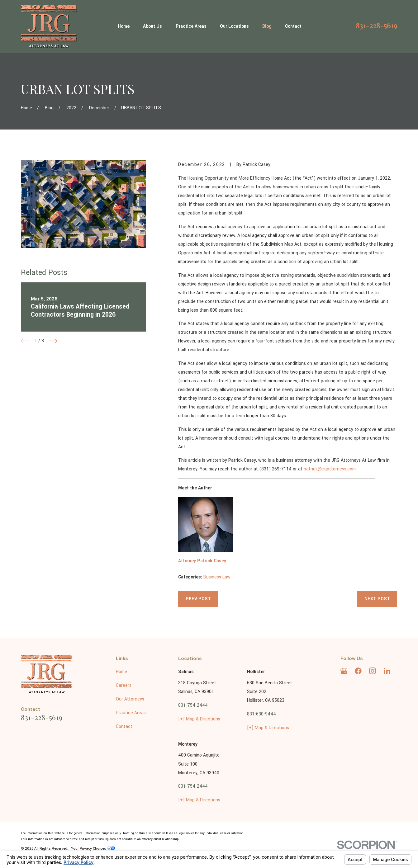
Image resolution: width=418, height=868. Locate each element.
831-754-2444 (193, 705)
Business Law (217, 577)
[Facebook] (358, 671)
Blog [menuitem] (267, 26)
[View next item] (53, 341)
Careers (124, 685)
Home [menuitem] (124, 26)
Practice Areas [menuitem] (191, 26)
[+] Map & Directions (199, 719)
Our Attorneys (130, 699)
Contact (124, 726)
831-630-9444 (261, 714)
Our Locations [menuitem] (234, 26)
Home (121, 672)
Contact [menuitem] (293, 26)
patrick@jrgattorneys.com (330, 469)
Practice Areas (131, 713)
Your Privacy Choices (93, 849)
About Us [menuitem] (152, 26)
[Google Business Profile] (344, 671)
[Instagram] (373, 671)
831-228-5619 (376, 25)
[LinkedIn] (387, 671)
